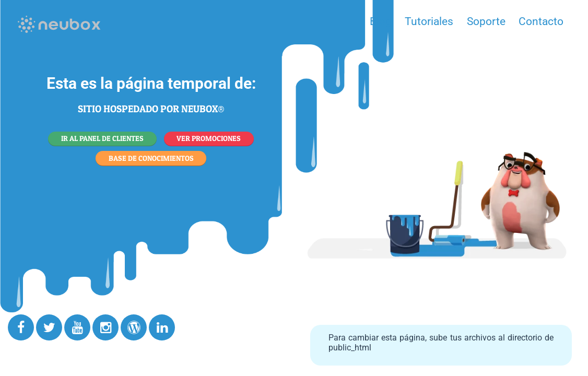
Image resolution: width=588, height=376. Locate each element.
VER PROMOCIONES (209, 138)
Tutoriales (429, 21)
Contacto (541, 21)
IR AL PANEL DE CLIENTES (102, 138)
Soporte (486, 21)
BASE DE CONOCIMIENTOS (151, 158)
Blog (381, 21)
